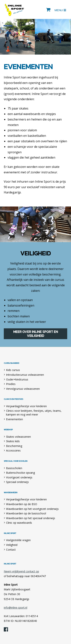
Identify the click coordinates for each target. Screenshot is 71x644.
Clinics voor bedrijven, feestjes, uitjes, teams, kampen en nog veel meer (34, 413)
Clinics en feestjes (13, 399)
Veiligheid (12, 545)
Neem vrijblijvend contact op (21, 571)
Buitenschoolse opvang (20, 473)
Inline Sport (14, 9)
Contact (11, 550)
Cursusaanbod (11, 363)
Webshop (8, 430)
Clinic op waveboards (19, 523)
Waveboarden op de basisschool (26, 513)
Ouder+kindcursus (17, 379)
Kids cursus (13, 370)
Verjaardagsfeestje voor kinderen (26, 406)
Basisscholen (14, 468)
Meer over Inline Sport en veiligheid (36, 334)
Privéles (11, 384)
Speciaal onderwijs (17, 482)
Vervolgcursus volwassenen (23, 389)
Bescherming (14, 446)
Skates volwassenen (18, 437)
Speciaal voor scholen (16, 461)
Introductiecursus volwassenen (25, 375)
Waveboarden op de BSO (22, 504)
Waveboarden (11, 493)
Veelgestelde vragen (18, 540)
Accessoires (13, 450)
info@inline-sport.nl (16, 608)
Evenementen (14, 419)
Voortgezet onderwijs (19, 477)
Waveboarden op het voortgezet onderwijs (32, 509)
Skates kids (13, 441)
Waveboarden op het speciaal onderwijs (31, 518)
